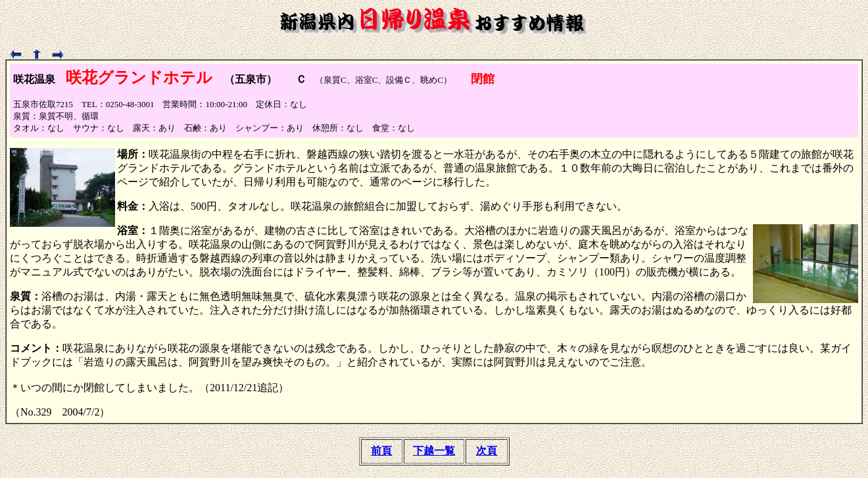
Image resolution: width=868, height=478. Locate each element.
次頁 (487, 451)
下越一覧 (434, 451)
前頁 (381, 451)
